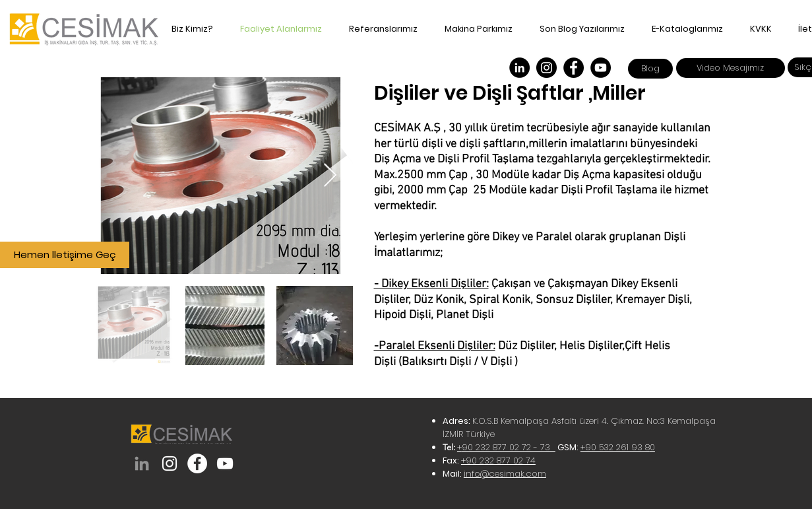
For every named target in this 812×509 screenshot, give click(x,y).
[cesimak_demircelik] (170, 463)
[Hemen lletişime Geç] (65, 255)
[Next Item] (330, 176)
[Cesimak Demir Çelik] (519, 68)
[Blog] (650, 69)
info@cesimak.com (505, 474)
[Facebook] (574, 68)
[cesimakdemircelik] (197, 463)
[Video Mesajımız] (731, 68)
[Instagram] (547, 68)
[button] (684, 29)
